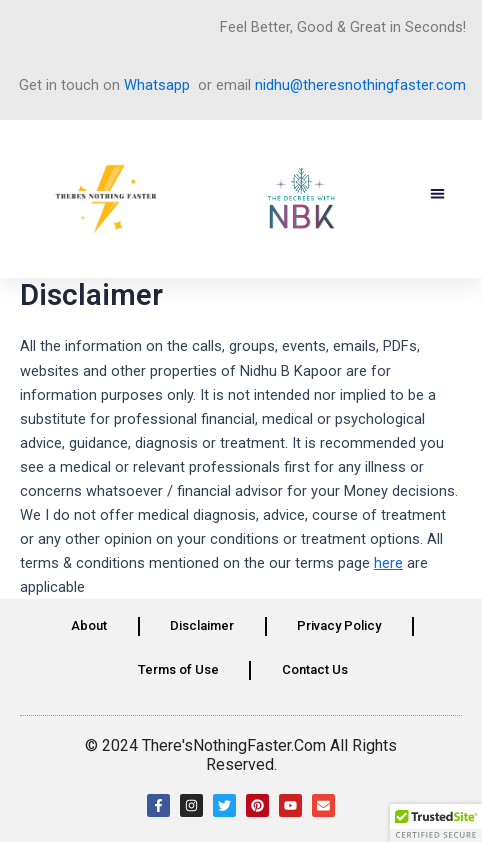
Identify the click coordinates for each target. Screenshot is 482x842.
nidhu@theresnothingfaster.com (360, 85)
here (388, 563)
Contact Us (315, 669)
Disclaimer (202, 625)
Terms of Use (178, 669)
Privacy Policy (339, 625)
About (89, 625)
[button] (438, 194)
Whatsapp (157, 85)
